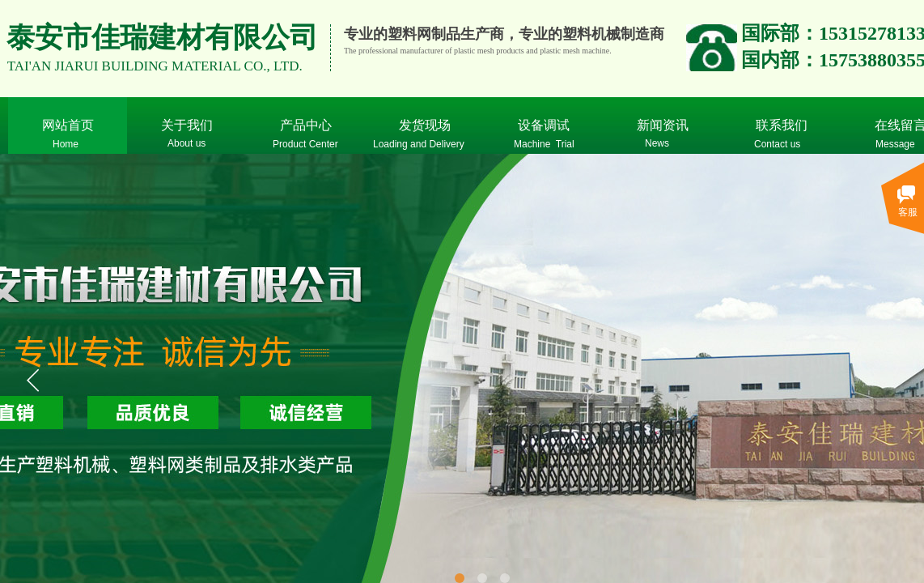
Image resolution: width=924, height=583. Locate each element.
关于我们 (187, 125)
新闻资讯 (663, 125)
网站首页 (68, 125)
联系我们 (782, 125)
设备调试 (544, 125)
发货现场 (425, 125)
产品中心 (306, 125)
